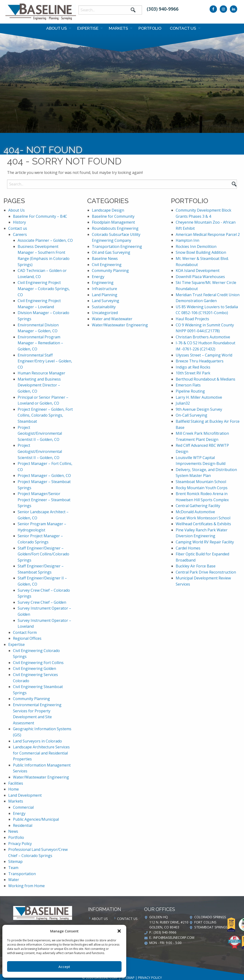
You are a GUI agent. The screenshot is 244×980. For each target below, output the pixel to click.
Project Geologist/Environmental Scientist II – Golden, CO (40, 433)
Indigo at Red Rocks (193, 367)
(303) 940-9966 (163, 9)
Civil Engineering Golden (35, 668)
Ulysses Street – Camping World (204, 355)
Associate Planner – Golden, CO (45, 240)
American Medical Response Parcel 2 (208, 234)
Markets (118, 28)
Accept (64, 967)
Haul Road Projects (192, 319)
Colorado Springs (210, 917)
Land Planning (105, 295)
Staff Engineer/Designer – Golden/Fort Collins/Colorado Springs (43, 554)
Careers (20, 234)
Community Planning (31, 699)
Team (13, 868)
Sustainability (104, 307)
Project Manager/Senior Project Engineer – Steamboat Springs (44, 500)
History (19, 222)
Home (14, 789)
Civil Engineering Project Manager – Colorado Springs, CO (44, 289)
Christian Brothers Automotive (203, 337)
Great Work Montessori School (203, 518)
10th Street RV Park (193, 373)
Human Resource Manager (41, 373)
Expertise (88, 28)
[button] (119, 931)
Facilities (16, 783)
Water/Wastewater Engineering (41, 777)
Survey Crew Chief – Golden (42, 602)
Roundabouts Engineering (115, 228)
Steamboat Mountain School (201, 482)
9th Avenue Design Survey (199, 409)
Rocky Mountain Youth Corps (202, 488)
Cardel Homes (188, 548)
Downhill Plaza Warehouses (200, 277)
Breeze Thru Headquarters (200, 361)
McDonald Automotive (195, 512)
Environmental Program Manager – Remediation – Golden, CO (40, 343)
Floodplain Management (113, 222)
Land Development (25, 795)
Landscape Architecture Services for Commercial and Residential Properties (41, 753)
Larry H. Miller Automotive (199, 397)
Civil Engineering (107, 265)
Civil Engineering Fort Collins (38, 663)
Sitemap (15, 861)
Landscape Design (108, 210)
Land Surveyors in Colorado (37, 741)
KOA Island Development (198, 271)
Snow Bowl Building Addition (201, 252)
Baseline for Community (113, 216)
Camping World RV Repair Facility (205, 542)
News (13, 831)
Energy (19, 813)
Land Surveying (106, 301)
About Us (57, 28)
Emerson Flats (188, 385)
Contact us (183, 28)
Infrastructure (104, 289)
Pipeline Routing (190, 391)
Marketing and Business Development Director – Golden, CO (39, 385)
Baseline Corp (41, 12)
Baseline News (105, 258)
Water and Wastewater (112, 319)
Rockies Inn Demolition (196, 246)
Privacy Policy (20, 844)
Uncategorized (105, 313)
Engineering (103, 283)
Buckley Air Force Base (196, 566)
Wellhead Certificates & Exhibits (203, 524)
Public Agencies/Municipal (36, 819)
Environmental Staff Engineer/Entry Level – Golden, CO (45, 361)
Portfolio (150, 28)
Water (14, 880)
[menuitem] (57, 28)
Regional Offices (27, 638)
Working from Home (26, 886)
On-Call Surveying (191, 415)
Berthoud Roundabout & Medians (205, 379)
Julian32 (183, 403)
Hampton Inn (187, 240)
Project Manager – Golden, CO (44, 476)
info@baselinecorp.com (174, 937)
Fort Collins (205, 922)
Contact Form (25, 632)
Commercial (23, 807)
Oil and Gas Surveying (111, 252)
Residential (23, 825)
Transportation (22, 874)
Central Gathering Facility (198, 506)
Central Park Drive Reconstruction (206, 572)
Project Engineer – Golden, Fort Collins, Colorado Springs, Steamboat (45, 415)
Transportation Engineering (117, 246)
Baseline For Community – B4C (40, 216)
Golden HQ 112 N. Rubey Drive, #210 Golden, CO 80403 (169, 922)
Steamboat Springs (211, 927)
